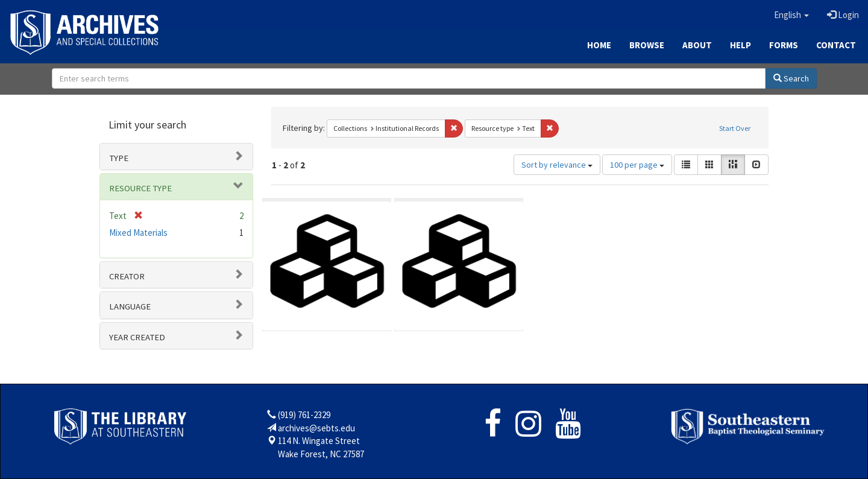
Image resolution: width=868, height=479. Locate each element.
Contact (836, 45)
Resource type (140, 188)
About (697, 45)
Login (843, 15)
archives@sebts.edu (316, 428)
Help (741, 45)
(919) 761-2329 (304, 415)
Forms (784, 45)
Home (599, 45)
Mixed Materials (138, 233)
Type (119, 158)
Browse (647, 45)
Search (791, 78)
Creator (127, 276)
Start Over (735, 128)
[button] (791, 15)
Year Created (137, 337)
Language (130, 306)
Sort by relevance (557, 165)
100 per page (637, 165)
